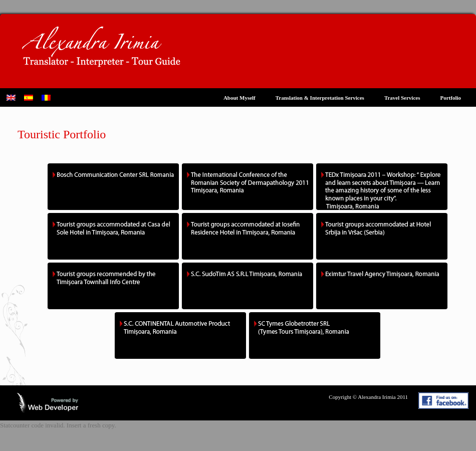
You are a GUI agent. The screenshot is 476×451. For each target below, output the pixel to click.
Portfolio (450, 98)
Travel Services (402, 98)
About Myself (240, 98)
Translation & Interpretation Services (320, 98)
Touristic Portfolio (62, 134)
